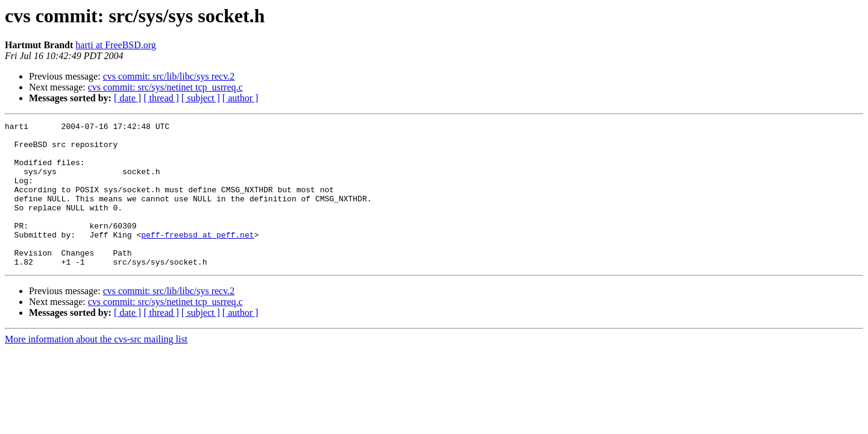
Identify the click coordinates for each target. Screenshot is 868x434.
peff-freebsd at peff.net (197, 258)
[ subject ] (201, 98)
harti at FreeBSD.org (115, 45)
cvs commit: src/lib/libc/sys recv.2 (169, 76)
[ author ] (241, 98)
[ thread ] (161, 98)
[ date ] (127, 98)
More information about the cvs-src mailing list (96, 368)
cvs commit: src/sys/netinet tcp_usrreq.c (165, 87)
